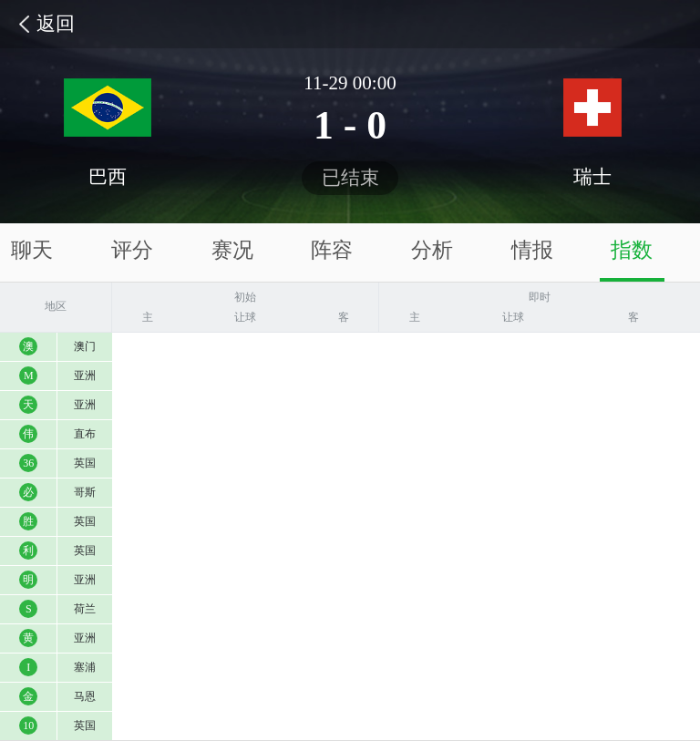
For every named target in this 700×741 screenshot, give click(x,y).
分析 (432, 250)
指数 (632, 250)
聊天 (32, 250)
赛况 (232, 250)
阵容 (332, 250)
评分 (132, 250)
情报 (532, 250)
